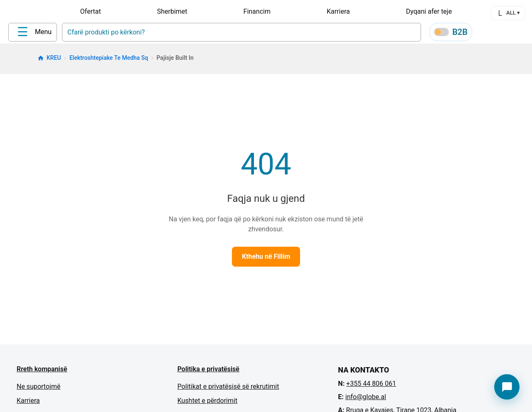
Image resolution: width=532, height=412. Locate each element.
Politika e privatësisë (208, 372)
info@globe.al (366, 400)
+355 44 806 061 (371, 386)
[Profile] (484, 33)
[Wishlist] (504, 34)
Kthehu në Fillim (266, 259)
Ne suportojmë (38, 389)
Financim (257, 11)
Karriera (338, 11)
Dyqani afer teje (429, 11)
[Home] (25, 33)
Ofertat (91, 11)
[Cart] (524, 34)
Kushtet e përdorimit (207, 403)
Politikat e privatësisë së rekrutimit (228, 389)
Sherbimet (172, 11)
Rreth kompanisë (42, 372)
